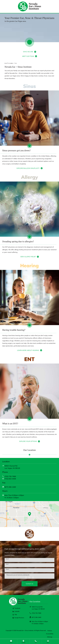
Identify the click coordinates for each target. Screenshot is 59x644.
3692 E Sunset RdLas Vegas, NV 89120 (38, 608)
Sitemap (50, 637)
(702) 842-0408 (10, 479)
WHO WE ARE (28, 52)
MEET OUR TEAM (28, 56)
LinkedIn (16, 611)
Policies (50, 631)
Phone (7, 569)
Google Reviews (18, 618)
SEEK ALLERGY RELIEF (28, 257)
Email (7, 564)
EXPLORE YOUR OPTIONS (28, 441)
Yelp (15, 614)
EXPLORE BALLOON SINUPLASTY (28, 168)
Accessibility (50, 634)
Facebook (16, 608)
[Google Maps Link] (29, 514)
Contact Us (29, 584)
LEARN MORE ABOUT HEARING (28, 350)
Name (7, 559)
